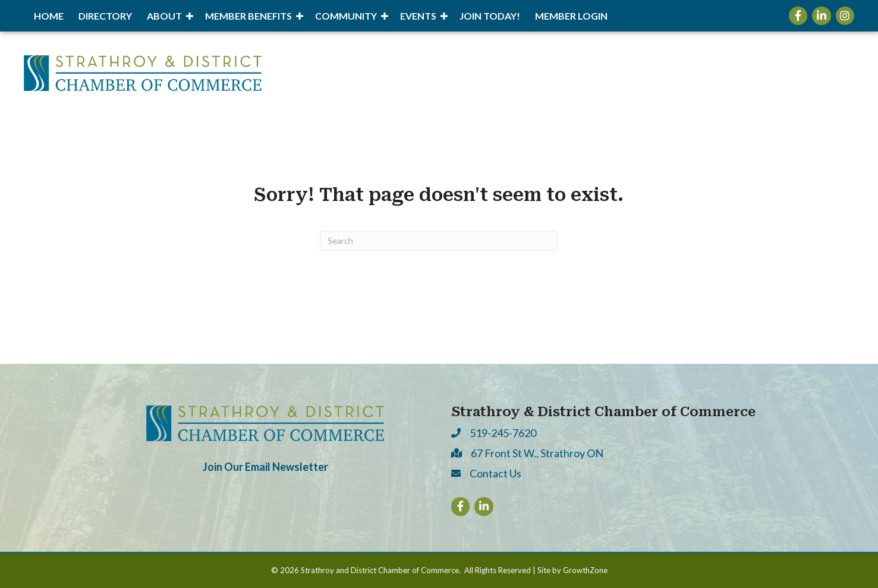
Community (346, 16)
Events (418, 16)
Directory (105, 16)
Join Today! (490, 16)
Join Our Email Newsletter (265, 467)
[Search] (439, 241)
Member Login (571, 16)
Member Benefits (248, 16)
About (164, 16)
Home (49, 16)
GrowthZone (585, 570)
